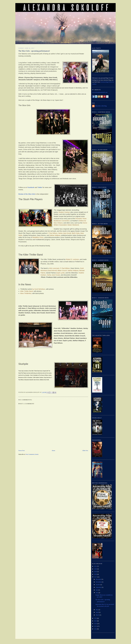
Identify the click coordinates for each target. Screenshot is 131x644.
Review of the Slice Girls (27, 194)
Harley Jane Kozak (65, 233)
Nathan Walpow (55, 235)
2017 (96, 577)
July (97, 590)
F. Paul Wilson (52, 233)
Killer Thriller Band (27, 291)
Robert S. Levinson (72, 259)
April (97, 612)
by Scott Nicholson (39, 289)
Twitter (40, 187)
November (99, 582)
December (99, 579)
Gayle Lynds (60, 273)
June (97, 593)
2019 (96, 572)
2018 (96, 574)
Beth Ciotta (76, 233)
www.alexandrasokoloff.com (100, 92)
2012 (96, 629)
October (98, 585)
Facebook (31, 187)
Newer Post (21, 451)
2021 (96, 566)
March (98, 615)
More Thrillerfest (26, 293)
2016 (96, 618)
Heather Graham (64, 212)
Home (54, 451)
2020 (96, 569)
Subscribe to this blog (101, 106)
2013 (96, 626)
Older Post (85, 451)
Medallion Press (38, 237)
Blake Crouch (62, 270)
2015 (96, 621)
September (99, 587)
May (97, 610)
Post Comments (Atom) (32, 454)
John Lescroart (54, 268)
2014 (96, 624)
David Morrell (52, 270)
